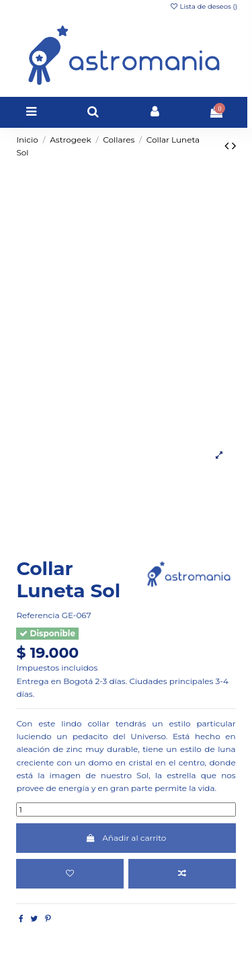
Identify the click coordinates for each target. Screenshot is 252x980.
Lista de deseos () (203, 6)
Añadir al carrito (126, 838)
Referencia (38, 615)
